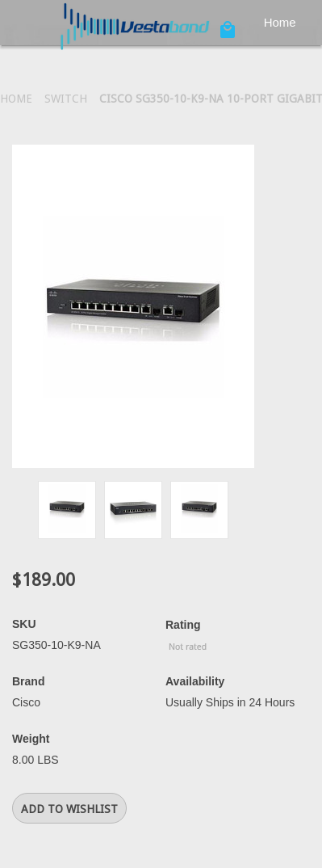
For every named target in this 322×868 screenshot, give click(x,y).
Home (280, 22)
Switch (66, 99)
